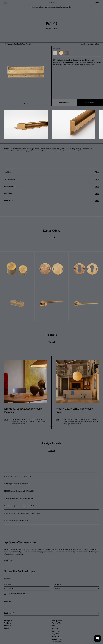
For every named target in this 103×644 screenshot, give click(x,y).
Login (97, 3)
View (6, 419)
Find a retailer (64, 103)
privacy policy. (22, 594)
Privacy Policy (57, 621)
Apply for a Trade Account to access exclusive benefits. (51, 7)
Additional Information (90, 44)
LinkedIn (8, 626)
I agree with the (17, 593)
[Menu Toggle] (6, 3)
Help (53, 626)
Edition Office (19, 44)
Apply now (90, 65)
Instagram (8, 621)
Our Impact (56, 631)
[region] (51, 613)
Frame (59, 642)
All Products (9, 44)
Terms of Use (56, 623)
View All (52, 238)
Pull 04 (28, 44)
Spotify (7, 628)
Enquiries (55, 634)
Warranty (55, 629)
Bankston (52, 3)
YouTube (7, 623)
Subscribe (8, 602)
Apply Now (8, 560)
